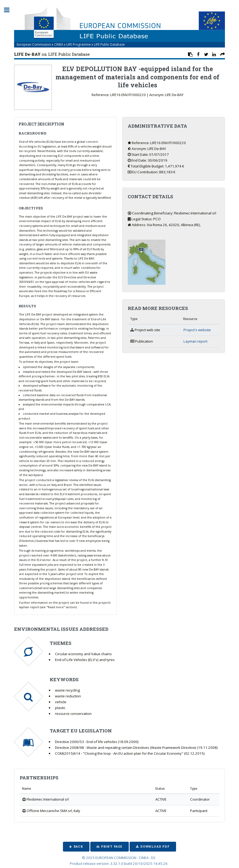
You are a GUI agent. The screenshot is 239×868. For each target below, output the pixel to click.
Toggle (10, 10)
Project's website (197, 330)
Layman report (195, 341)
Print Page (112, 847)
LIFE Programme (79, 44)
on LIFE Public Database (52, 54)
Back (78, 847)
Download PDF (155, 847)
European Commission (34, 44)
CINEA (59, 44)
